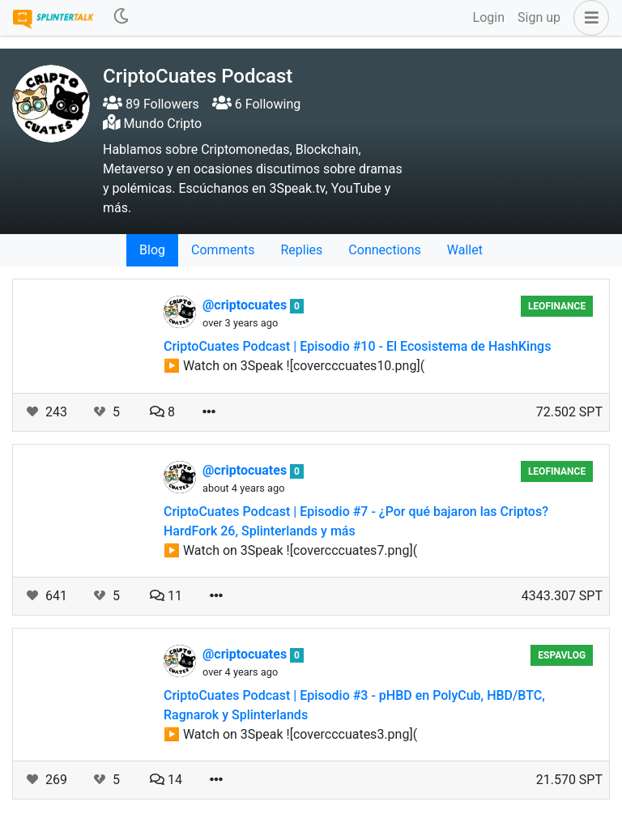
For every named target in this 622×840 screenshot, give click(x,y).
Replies (301, 250)
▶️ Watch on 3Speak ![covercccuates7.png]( (290, 550)
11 (166, 596)
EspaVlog (562, 655)
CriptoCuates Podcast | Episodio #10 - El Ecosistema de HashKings (357, 346)
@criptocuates (246, 305)
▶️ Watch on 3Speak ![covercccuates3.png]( (290, 734)
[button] (588, 18)
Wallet (465, 250)
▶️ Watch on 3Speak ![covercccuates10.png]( (294, 366)
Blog (152, 250)
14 (166, 780)
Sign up (539, 17)
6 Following (256, 104)
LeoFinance (557, 306)
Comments (223, 250)
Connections (384, 250)
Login (489, 17)
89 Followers (151, 104)
